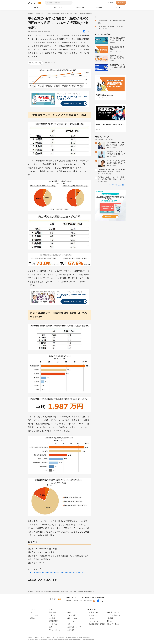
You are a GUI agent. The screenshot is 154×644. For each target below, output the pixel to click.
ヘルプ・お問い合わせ (114, 615)
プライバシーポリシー (95, 621)
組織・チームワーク (74, 618)
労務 (51, 627)
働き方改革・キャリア (74, 627)
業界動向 (99, 8)
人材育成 (52, 618)
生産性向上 (71, 630)
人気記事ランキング (113, 612)
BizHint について (94, 615)
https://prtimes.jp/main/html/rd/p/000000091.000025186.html (56, 572)
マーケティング (54, 624)
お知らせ (91, 618)
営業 (69, 624)
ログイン (111, 3)
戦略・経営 (53, 612)
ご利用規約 (110, 618)
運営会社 (109, 621)
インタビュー (38, 8)
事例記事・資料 (93, 612)
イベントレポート (59, 8)
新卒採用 (70, 612)
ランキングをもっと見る (117, 185)
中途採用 (52, 615)
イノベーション (72, 621)
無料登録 (121, 3)
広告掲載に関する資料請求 (97, 624)
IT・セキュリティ (55, 630)
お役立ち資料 (80, 8)
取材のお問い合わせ (113, 624)
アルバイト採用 (72, 615)
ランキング (117, 8)
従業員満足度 (53, 621)
